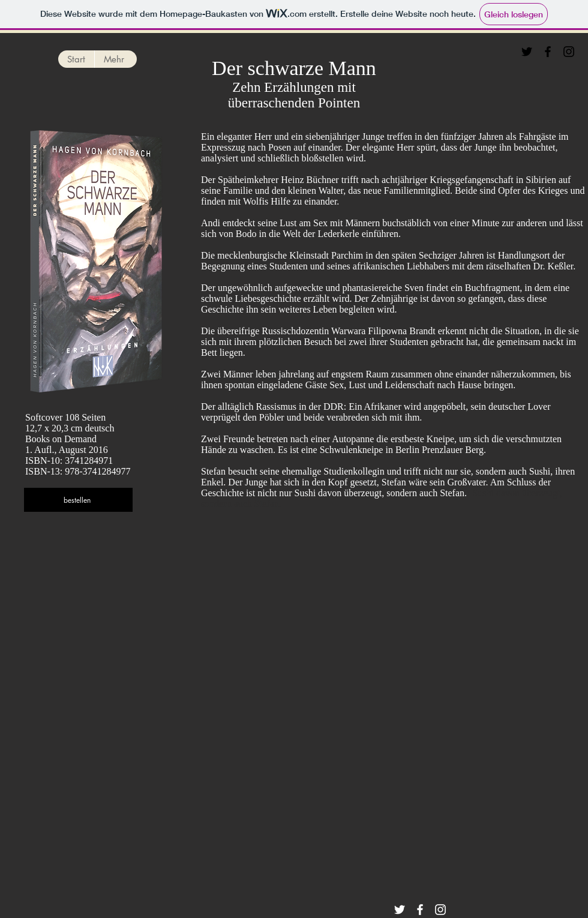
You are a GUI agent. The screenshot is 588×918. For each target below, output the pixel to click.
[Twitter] (527, 52)
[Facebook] (548, 52)
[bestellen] (78, 500)
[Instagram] (569, 52)
